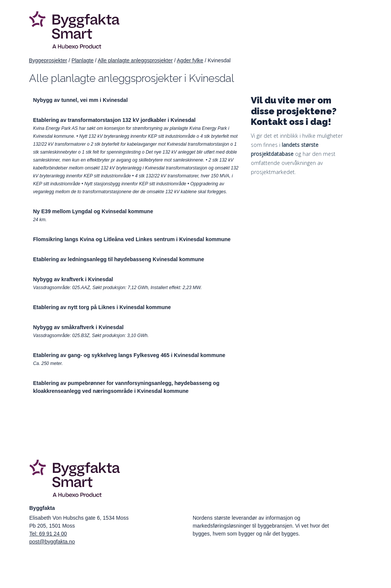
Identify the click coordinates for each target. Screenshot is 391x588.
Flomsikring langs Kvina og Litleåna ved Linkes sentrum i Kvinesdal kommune (132, 239)
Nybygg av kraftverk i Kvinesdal (73, 279)
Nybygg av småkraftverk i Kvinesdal (79, 327)
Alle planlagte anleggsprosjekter (135, 60)
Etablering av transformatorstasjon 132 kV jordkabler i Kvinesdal (114, 120)
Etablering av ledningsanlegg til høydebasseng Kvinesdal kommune (119, 259)
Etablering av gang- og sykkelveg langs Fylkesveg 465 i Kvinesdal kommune (129, 355)
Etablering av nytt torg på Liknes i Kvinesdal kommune (102, 307)
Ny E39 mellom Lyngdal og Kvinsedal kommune (93, 211)
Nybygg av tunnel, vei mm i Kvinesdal (81, 100)
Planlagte (82, 60)
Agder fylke (190, 60)
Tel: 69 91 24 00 (48, 534)
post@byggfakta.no (52, 542)
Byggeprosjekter (48, 60)
